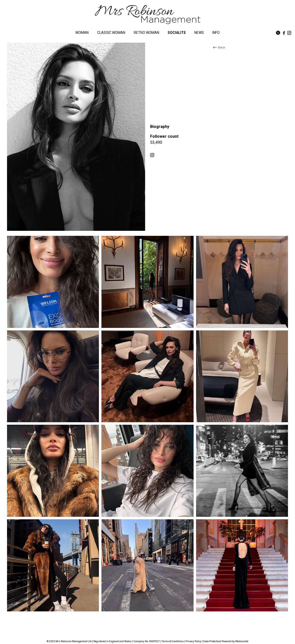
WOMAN (82, 33)
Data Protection (212, 641)
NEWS (199, 33)
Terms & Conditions (173, 641)
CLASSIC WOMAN (111, 33)
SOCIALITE (177, 33)
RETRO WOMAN (146, 33)
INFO (216, 33)
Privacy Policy (193, 641)
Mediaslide (242, 641)
